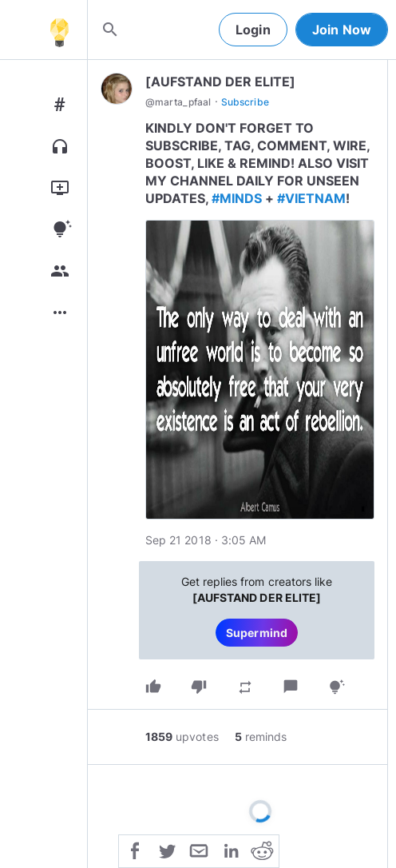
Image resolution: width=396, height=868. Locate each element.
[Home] (59, 30)
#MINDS (237, 198)
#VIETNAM (311, 198)
